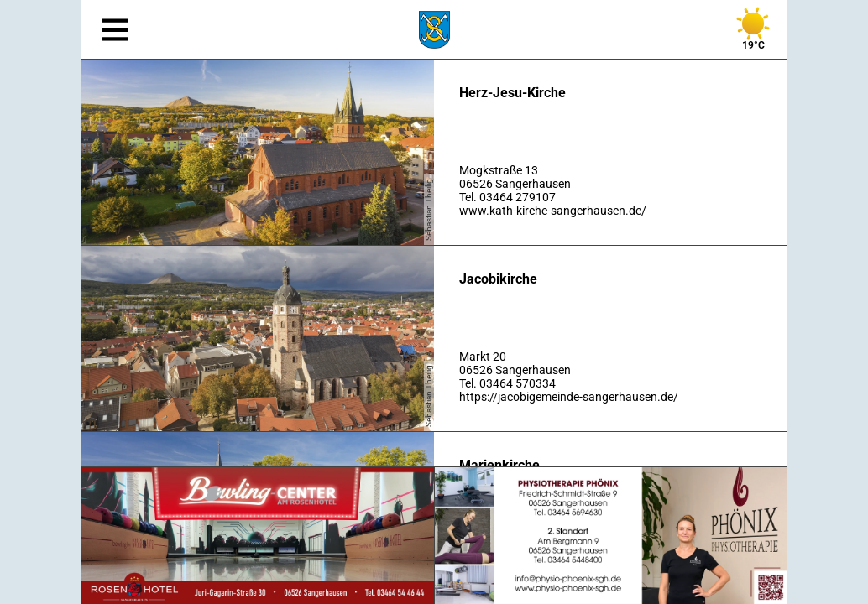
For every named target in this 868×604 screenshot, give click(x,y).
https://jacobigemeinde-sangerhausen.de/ (569, 397)
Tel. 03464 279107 (507, 197)
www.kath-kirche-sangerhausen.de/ (553, 211)
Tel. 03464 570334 (507, 383)
